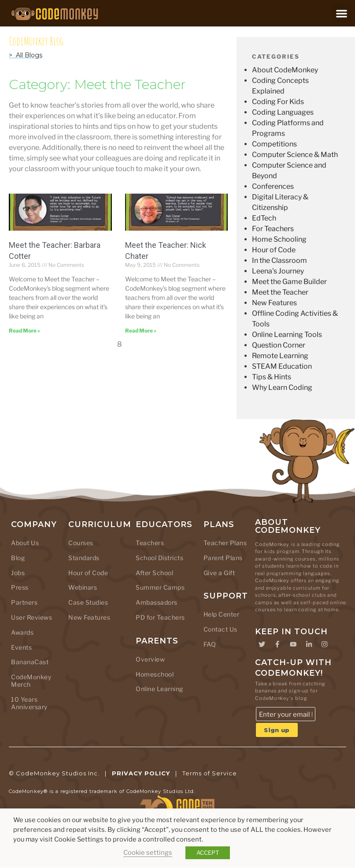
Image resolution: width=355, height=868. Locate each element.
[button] (342, 13)
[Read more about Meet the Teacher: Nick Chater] (141, 331)
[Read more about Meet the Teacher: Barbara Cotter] (24, 331)
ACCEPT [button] (208, 853)
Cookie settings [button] (148, 853)
